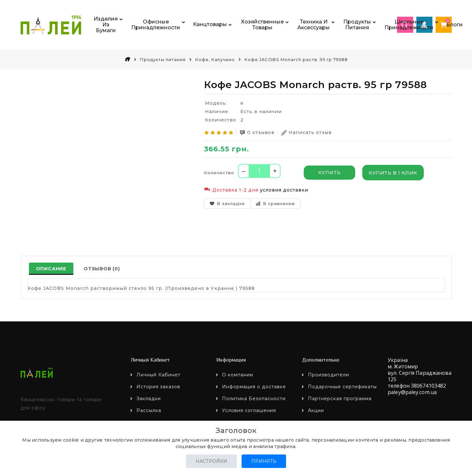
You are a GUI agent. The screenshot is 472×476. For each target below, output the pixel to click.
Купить (329, 173)
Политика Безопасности (254, 399)
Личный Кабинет (158, 375)
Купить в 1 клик (393, 173)
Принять (264, 461)
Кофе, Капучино (215, 59)
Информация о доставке (254, 387)
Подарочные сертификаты (342, 387)
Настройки (211, 461)
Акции (316, 410)
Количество (219, 173)
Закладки (149, 399)
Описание (51, 269)
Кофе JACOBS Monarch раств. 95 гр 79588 (296, 59)
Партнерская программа (340, 399)
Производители (329, 375)
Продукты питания (163, 59)
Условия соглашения (249, 410)
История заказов (158, 387)
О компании (238, 375)
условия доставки (284, 190)
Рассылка (149, 410)
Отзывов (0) (102, 269)
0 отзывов (257, 133)
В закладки (227, 203)
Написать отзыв (306, 133)
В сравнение (275, 203)
